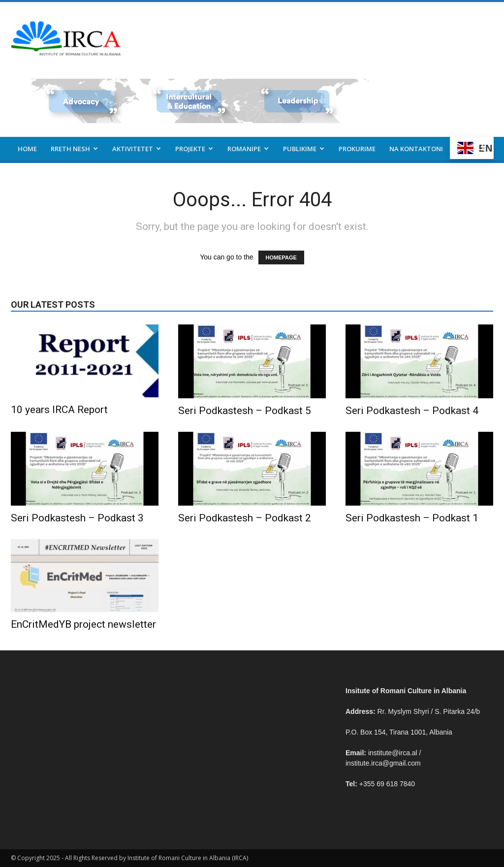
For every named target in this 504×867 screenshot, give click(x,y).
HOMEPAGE (281, 257)
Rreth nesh (74, 149)
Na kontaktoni (416, 149)
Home (27, 149)
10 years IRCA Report (59, 410)
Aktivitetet (137, 149)
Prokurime (357, 149)
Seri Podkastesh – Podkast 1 (412, 518)
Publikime (304, 149)
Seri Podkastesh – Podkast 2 (245, 518)
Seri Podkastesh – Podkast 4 (412, 411)
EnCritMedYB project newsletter (83, 624)
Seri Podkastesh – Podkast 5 (245, 411)
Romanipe (248, 149)
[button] (481, 149)
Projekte (194, 149)
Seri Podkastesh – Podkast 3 (77, 518)
